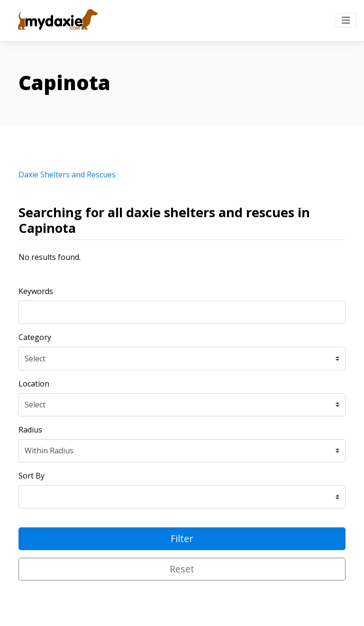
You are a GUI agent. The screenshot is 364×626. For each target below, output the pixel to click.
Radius (30, 430)
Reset (182, 569)
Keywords (36, 291)
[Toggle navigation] (346, 20)
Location (34, 384)
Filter (182, 539)
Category (35, 337)
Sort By (32, 476)
